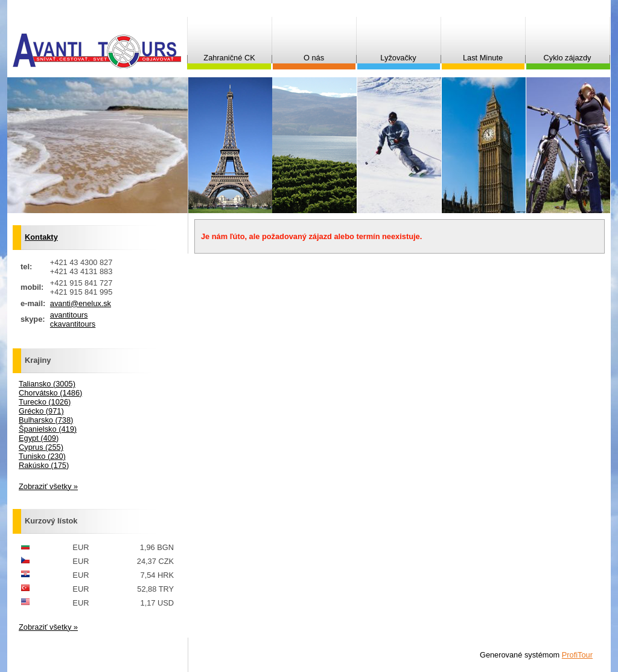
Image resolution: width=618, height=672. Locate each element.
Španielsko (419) (48, 429)
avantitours (69, 315)
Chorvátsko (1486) (50, 393)
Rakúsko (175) (44, 465)
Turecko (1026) (45, 402)
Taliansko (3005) (47, 384)
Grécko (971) (41, 411)
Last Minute (483, 58)
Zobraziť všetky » (48, 486)
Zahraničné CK (229, 58)
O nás (314, 58)
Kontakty (41, 237)
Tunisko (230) (42, 456)
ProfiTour (577, 655)
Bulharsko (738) (46, 420)
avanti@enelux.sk (81, 303)
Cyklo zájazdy (568, 58)
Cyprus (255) (41, 447)
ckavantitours (73, 324)
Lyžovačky (398, 58)
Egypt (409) (39, 438)
